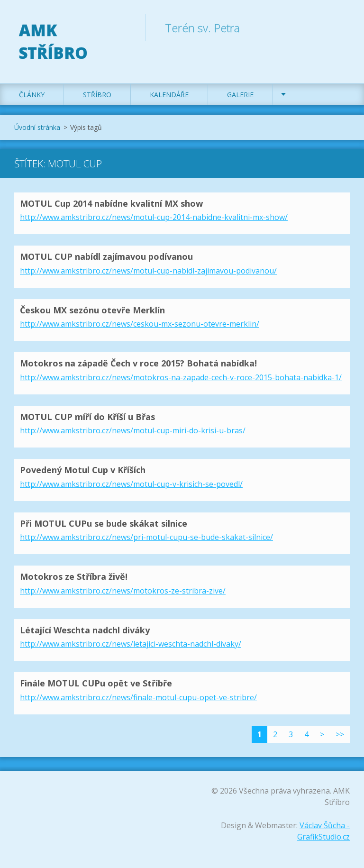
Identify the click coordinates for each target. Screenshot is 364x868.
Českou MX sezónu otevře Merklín (92, 310)
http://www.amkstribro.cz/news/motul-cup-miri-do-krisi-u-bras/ (133, 430)
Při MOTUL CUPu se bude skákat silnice (104, 523)
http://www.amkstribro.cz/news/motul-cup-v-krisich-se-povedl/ (131, 484)
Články (32, 95)
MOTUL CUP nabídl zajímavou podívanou (106, 256)
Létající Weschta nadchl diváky (85, 630)
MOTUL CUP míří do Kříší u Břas (87, 417)
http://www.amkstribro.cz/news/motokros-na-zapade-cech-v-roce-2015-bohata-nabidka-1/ (181, 377)
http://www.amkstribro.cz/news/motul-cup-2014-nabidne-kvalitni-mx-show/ (154, 217)
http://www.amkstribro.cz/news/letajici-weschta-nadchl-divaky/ (131, 644)
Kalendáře (169, 95)
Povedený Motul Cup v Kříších (83, 470)
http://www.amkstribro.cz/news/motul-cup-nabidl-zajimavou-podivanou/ (148, 271)
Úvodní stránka (37, 127)
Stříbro (97, 95)
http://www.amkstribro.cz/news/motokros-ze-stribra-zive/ (123, 591)
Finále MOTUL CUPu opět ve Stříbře (96, 683)
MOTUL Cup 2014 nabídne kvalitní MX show (111, 203)
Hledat (339, 27)
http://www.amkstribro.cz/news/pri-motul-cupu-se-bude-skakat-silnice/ (146, 537)
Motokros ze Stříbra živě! (74, 576)
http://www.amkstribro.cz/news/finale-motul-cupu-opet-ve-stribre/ (138, 697)
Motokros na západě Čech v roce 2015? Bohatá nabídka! (138, 363)
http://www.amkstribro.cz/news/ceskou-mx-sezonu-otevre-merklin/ (140, 324)
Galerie (240, 95)
